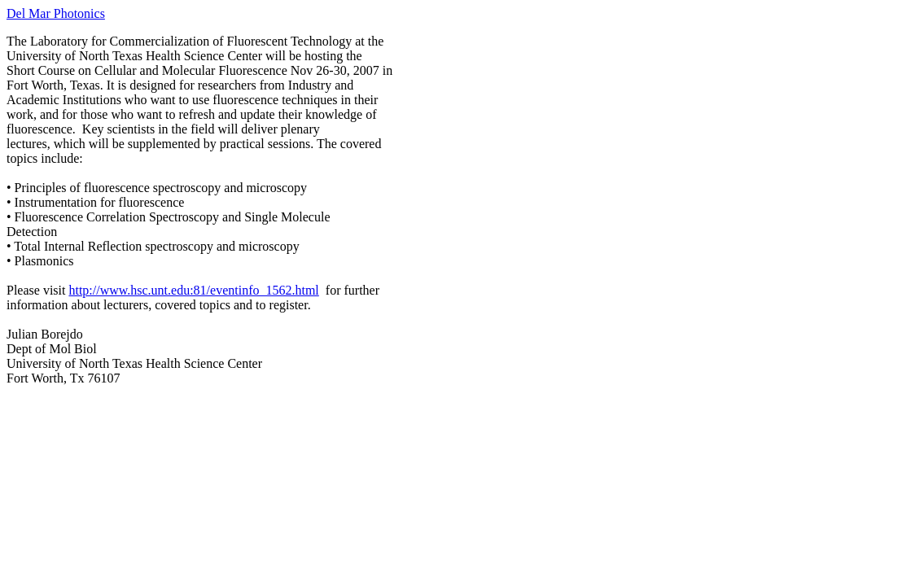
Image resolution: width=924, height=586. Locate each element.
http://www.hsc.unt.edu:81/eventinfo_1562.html (193, 290)
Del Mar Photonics (56, 13)
